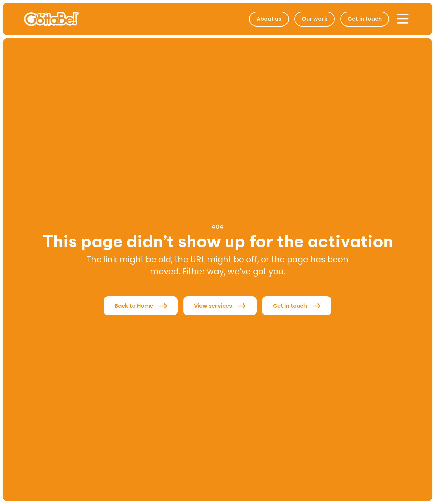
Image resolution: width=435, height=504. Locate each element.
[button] (403, 19)
